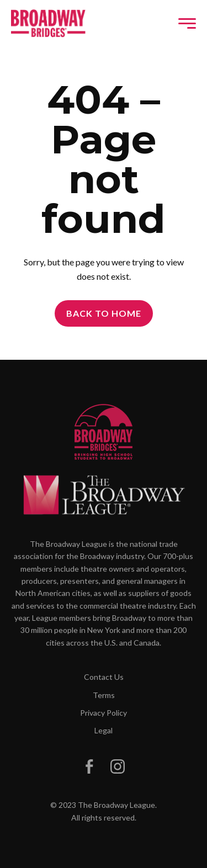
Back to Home (104, 313)
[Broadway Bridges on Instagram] (118, 766)
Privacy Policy (104, 713)
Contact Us (104, 677)
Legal (104, 730)
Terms (104, 695)
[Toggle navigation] (187, 23)
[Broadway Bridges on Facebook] (89, 766)
